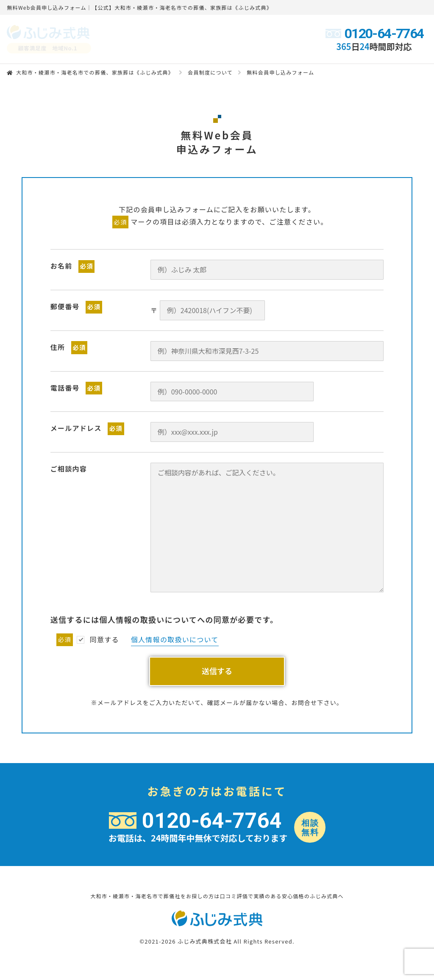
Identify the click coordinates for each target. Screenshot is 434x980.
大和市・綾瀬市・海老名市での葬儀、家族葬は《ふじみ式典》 (95, 72)
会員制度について (210, 72)
